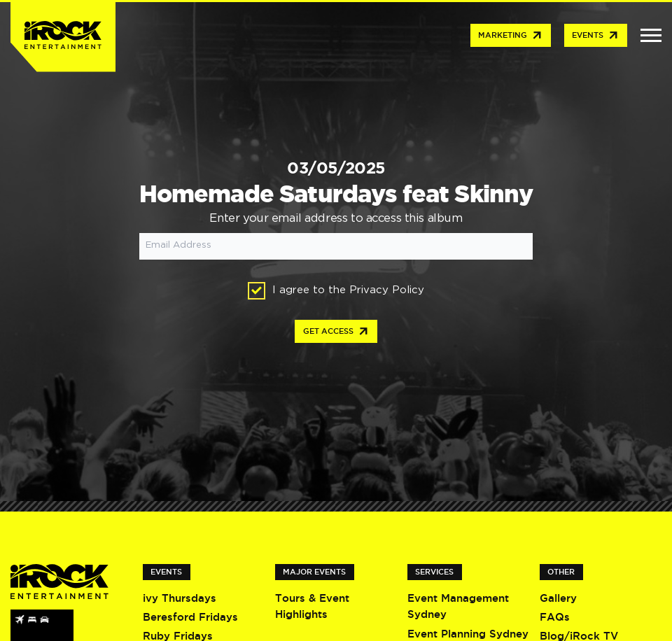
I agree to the (336, 291)
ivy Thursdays (180, 598)
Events (596, 36)
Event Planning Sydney (468, 634)
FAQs (555, 617)
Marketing (511, 36)
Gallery (558, 598)
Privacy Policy (387, 290)
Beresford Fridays (190, 617)
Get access (336, 332)
